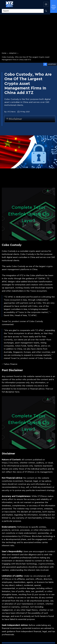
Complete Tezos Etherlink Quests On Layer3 (28, 214)
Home (4, 53)
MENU (54, 7)
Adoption (13, 53)
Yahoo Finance (10, 364)
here (17, 392)
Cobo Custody (9, 251)
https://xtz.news (10, 463)
